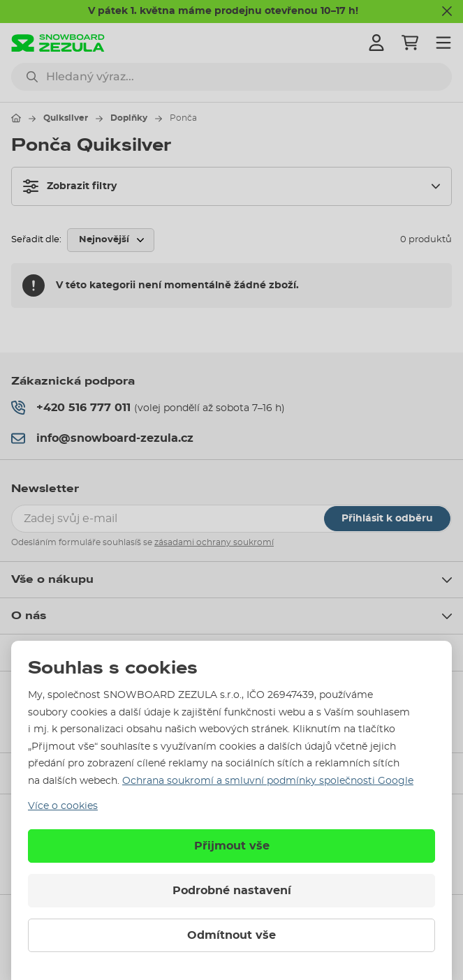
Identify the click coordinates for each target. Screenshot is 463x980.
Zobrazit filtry (70, 186)
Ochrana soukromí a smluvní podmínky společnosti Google (268, 781)
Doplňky (129, 118)
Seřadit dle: (36, 240)
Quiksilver (66, 118)
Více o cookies (63, 806)
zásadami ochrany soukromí (214, 542)
